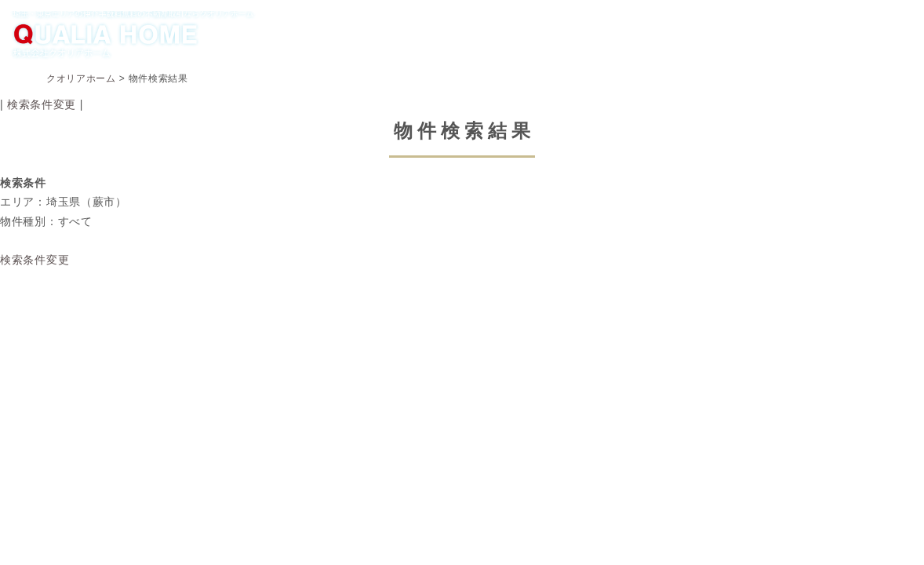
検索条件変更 (42, 104)
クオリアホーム (81, 78)
